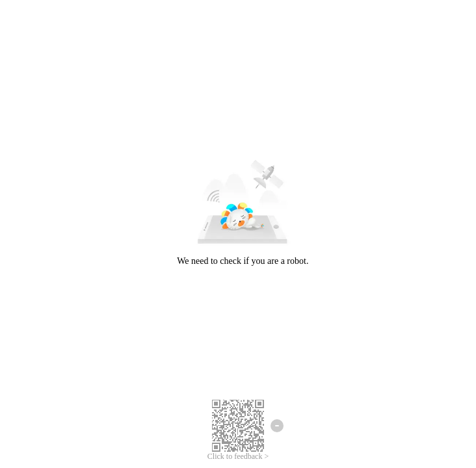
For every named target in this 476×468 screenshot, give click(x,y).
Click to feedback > (238, 456)
